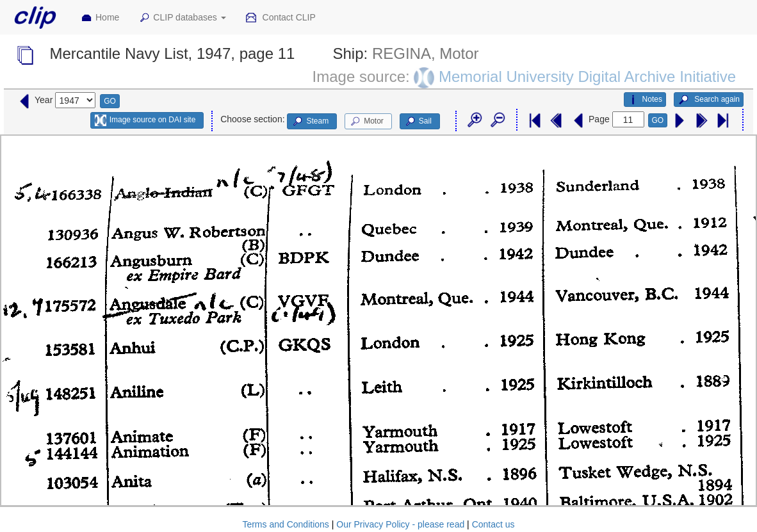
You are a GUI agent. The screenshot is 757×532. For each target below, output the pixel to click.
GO (110, 101)
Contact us (493, 524)
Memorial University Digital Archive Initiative (587, 77)
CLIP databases (182, 18)
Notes (645, 100)
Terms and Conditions (285, 524)
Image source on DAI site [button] (145, 120)
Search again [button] (709, 100)
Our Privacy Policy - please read (400, 524)
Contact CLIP (281, 18)
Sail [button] (418, 122)
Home (100, 18)
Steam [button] (310, 122)
